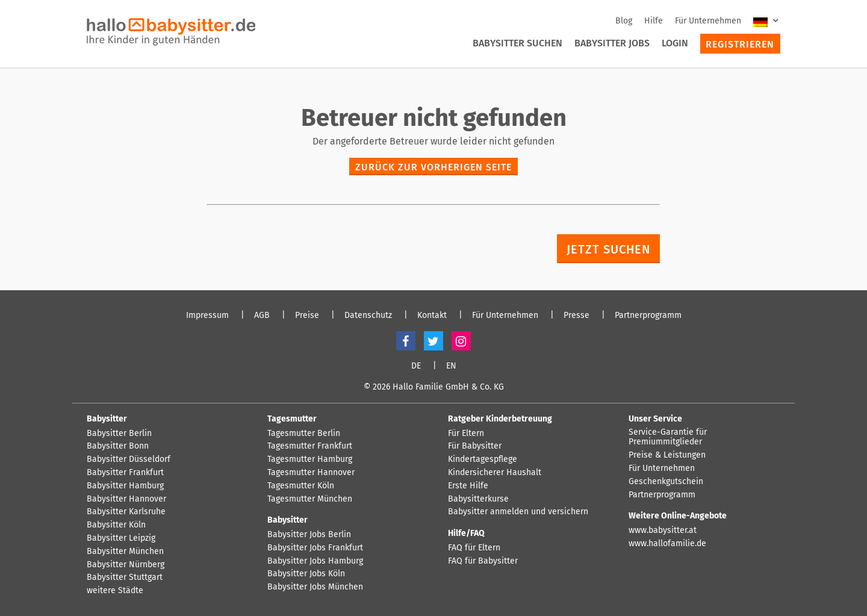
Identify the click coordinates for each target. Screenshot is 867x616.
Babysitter (107, 419)
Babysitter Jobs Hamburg (315, 561)
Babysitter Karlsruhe (126, 512)
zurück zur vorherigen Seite (433, 167)
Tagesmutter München (310, 499)
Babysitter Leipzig (121, 538)
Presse (576, 316)
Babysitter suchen (517, 43)
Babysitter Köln (116, 525)
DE (416, 366)
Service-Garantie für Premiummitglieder (668, 437)
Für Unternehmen (708, 21)
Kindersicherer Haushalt (495, 473)
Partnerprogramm (648, 316)
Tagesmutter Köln (301, 486)
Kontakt (432, 316)
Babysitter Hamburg (125, 486)
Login (675, 43)
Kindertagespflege (483, 459)
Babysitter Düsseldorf (129, 459)
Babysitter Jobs (612, 43)
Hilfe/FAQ (466, 533)
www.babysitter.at (663, 530)
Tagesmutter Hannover (311, 473)
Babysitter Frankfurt (125, 473)
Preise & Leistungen (667, 455)
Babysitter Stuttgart (125, 577)
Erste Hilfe (468, 486)
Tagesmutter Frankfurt (310, 446)
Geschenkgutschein (666, 482)
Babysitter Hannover (126, 499)
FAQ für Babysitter (483, 561)
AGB (262, 316)
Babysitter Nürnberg (126, 565)
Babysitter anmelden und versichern (518, 512)
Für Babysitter (475, 446)
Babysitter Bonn (118, 446)
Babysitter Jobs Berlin (309, 535)
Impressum (207, 316)
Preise (307, 316)
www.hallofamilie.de (667, 544)
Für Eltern (466, 434)
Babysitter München (125, 552)
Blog (624, 21)
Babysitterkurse (478, 499)
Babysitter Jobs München (315, 587)
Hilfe (654, 21)
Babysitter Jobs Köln (306, 574)
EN (451, 366)
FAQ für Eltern (474, 548)
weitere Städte (115, 591)
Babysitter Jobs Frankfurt (315, 548)
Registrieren (740, 44)
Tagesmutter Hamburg (310, 459)
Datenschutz (368, 316)
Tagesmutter (292, 419)
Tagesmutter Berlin (304, 434)
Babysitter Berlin (119, 434)
